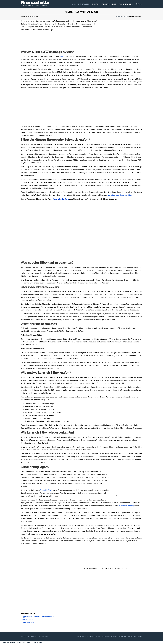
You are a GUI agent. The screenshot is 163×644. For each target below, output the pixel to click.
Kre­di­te (95, 4)
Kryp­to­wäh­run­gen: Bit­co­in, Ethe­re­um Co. (38, 617)
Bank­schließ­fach (46, 490)
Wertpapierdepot (28, 620)
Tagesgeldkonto (27, 623)
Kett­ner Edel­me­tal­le (61, 199)
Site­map (121, 636)
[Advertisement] (81, 107)
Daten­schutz (106, 636)
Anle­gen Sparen (80, 4)
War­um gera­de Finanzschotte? (134, 636)
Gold (61, 57)
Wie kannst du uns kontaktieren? (87, 636)
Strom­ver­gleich (108, 4)
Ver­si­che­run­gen (126, 4)
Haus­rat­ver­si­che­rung (126, 506)
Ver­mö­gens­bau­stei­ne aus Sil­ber (120, 195)
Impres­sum (114, 636)
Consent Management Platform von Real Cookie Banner (21, 642)
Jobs (100, 636)
